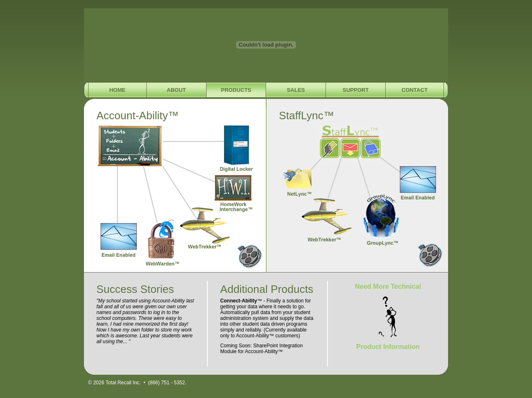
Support (356, 90)
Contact (415, 90)
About (176, 90)
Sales (296, 90)
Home (117, 90)
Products (236, 90)
